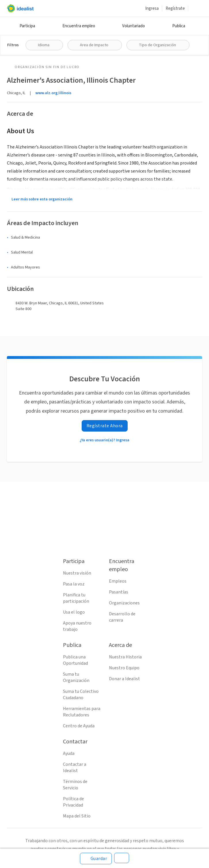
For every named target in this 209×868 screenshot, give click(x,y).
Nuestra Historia (125, 657)
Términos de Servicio (75, 785)
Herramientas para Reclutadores (82, 712)
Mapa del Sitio (77, 816)
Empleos (118, 581)
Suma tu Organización (76, 677)
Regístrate (175, 8)
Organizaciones (124, 603)
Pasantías (119, 592)
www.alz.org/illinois (53, 93)
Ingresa (152, 8)
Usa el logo (74, 612)
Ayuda (69, 753)
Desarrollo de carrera (122, 617)
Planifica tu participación (76, 598)
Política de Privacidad (73, 802)
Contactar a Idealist (75, 768)
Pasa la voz (74, 584)
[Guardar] (96, 859)
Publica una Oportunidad (75, 660)
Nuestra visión (77, 573)
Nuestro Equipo (124, 668)
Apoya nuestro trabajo (77, 626)
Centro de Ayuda (79, 726)
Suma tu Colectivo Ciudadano (81, 695)
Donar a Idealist (124, 679)
